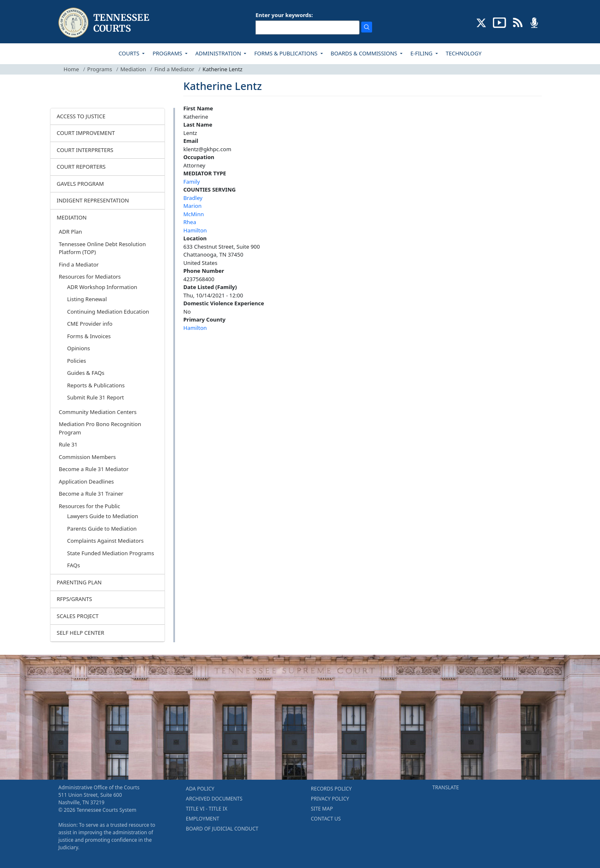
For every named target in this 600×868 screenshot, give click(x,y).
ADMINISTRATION (219, 53)
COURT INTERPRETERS (85, 150)
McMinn (194, 214)
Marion (192, 206)
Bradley (193, 198)
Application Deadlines (86, 481)
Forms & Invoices (89, 336)
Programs (100, 69)
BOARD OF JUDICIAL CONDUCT (222, 829)
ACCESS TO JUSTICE (81, 116)
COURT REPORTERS (81, 167)
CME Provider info (90, 324)
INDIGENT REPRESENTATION (93, 200)
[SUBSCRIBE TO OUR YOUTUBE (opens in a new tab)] (500, 22)
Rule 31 (68, 444)
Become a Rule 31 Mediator (94, 469)
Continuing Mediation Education (108, 312)
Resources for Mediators (90, 277)
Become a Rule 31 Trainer (91, 494)
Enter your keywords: (284, 15)
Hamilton (195, 230)
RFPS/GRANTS (74, 599)
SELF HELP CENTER (80, 633)
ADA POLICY (200, 789)
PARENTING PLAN (79, 582)
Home (71, 69)
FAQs (74, 565)
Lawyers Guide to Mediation (102, 516)
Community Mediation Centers (98, 412)
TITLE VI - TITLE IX (206, 809)
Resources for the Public (89, 506)
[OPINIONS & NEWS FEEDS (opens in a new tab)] (518, 22)
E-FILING (422, 53)
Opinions (79, 348)
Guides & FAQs (86, 373)
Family (192, 182)
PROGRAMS (168, 53)
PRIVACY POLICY (330, 799)
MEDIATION (72, 217)
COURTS (129, 53)
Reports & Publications (96, 385)
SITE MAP (322, 809)
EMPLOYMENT (202, 819)
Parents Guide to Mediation (102, 529)
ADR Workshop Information (102, 287)
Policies (77, 361)
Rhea (190, 222)
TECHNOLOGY (464, 53)
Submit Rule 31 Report (96, 397)
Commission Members (87, 457)
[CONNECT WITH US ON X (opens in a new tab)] (481, 22)
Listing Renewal (87, 299)
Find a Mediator (174, 69)
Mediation (133, 69)
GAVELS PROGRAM (80, 184)
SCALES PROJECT (78, 616)
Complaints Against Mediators (105, 541)
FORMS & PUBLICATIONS (286, 53)
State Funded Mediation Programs (111, 553)
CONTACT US (326, 819)
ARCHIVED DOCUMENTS (214, 799)
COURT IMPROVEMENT (86, 133)
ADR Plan (70, 232)
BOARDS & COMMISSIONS (365, 53)
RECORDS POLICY (331, 789)
